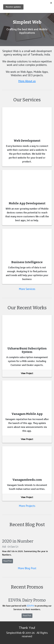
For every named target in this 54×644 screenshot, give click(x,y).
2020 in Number (18, 541)
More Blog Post (27, 568)
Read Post (8, 561)
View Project (27, 373)
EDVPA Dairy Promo (27, 600)
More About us (27, 81)
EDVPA (30, 606)
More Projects (27, 506)
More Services (27, 289)
